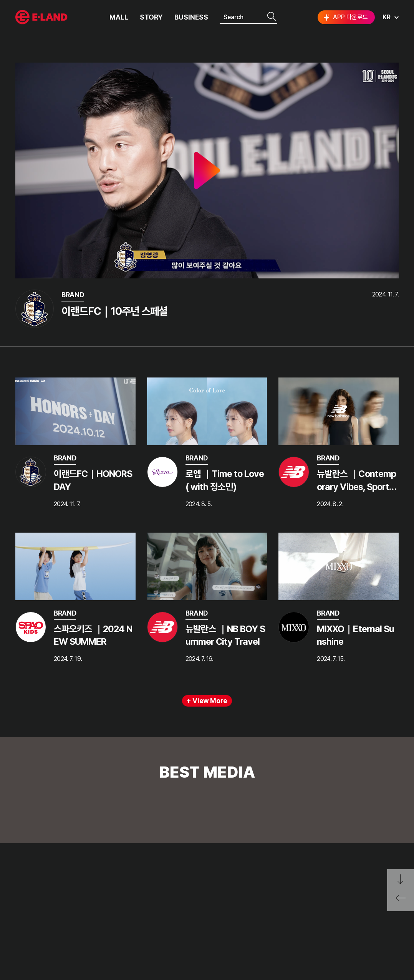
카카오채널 (392, 920)
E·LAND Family (275, 894)
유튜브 (366, 920)
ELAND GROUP (42, 871)
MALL (119, 17)
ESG (84, 920)
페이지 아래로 (401, 880)
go (363, 894)
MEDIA (87, 934)
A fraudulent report (143, 905)
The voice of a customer (150, 891)
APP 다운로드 (345, 17)
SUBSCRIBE (381, 934)
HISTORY (28, 905)
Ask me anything (139, 920)
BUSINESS (191, 17)
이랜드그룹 (42, 17)
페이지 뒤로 (401, 901)
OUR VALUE (31, 891)
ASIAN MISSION (36, 934)
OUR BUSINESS (35, 920)
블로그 (341, 920)
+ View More (207, 701)
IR (80, 905)
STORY (151, 17)
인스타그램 (318, 920)
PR (82, 891)
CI (18, 948)
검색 (272, 17)
